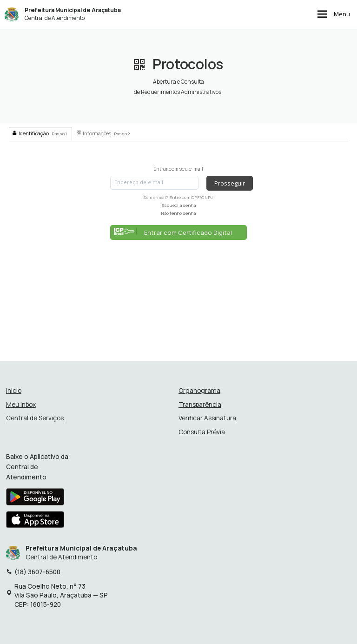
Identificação (40, 133)
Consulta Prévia (202, 432)
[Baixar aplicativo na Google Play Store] (35, 499)
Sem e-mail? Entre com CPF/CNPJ (178, 197)
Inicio (14, 391)
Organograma (199, 391)
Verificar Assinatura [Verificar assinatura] (207, 418)
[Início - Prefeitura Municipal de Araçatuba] (12, 14)
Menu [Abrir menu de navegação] (333, 15)
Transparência (200, 405)
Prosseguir (230, 183)
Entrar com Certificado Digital (173, 232)
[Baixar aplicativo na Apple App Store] (35, 522)
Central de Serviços (35, 418)
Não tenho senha (178, 213)
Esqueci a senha (178, 205)
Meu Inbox (21, 405)
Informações (103, 133)
